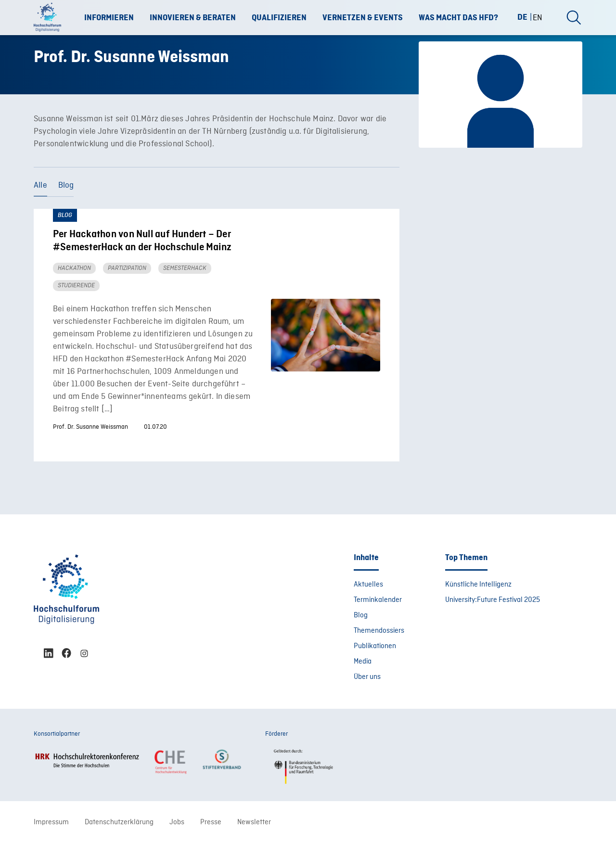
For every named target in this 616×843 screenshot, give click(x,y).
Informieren (109, 18)
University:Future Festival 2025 (493, 600)
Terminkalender (378, 600)
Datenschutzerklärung (119, 822)
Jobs (177, 822)
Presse (211, 822)
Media (363, 662)
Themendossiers (379, 631)
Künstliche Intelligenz (478, 585)
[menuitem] (526, 17)
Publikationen (375, 646)
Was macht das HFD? (458, 18)
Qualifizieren (279, 18)
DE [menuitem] (522, 17)
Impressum (51, 822)
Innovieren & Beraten (193, 18)
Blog (66, 185)
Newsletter (254, 822)
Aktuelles (368, 585)
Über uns (367, 677)
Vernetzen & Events (363, 18)
